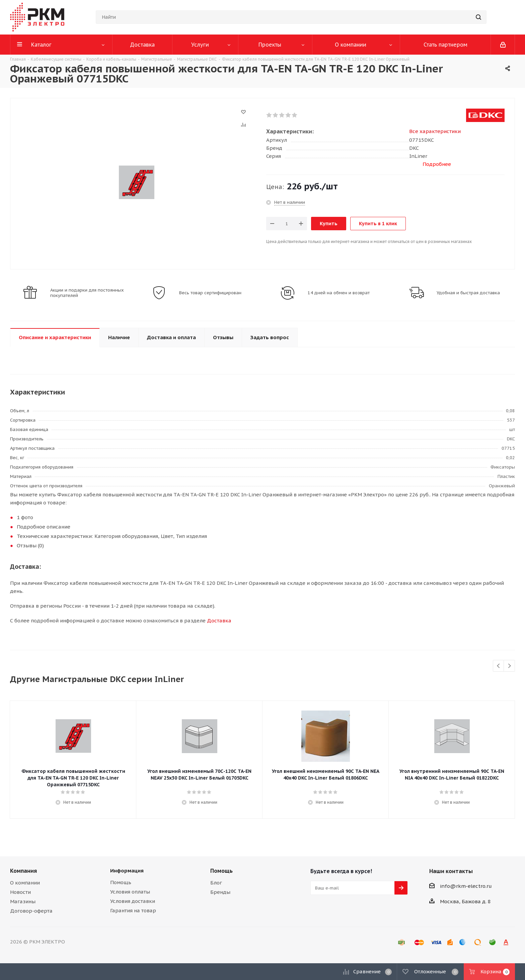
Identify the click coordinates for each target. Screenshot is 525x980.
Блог (216, 883)
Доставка (219, 621)
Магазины (23, 901)
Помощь (121, 882)
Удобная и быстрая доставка (468, 293)
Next (509, 666)
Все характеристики (435, 131)
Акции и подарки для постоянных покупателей (87, 293)
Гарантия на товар (133, 910)
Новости (20, 892)
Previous (499, 666)
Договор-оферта (31, 911)
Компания (23, 871)
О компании (25, 883)
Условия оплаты (130, 892)
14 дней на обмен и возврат (339, 293)
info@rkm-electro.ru (466, 886)
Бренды (220, 892)
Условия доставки (133, 901)
